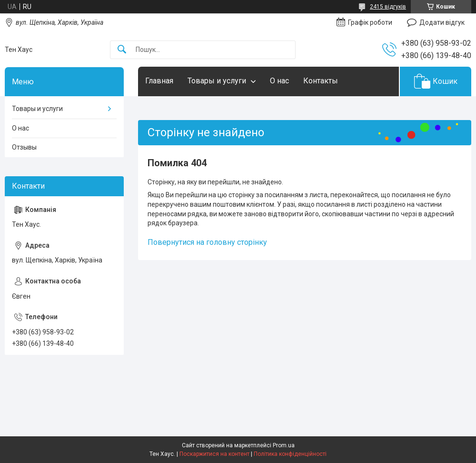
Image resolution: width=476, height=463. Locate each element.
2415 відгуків (388, 7)
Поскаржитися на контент (214, 454)
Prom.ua (284, 445)
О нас (279, 81)
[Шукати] (122, 50)
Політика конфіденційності (290, 454)
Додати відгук (442, 22)
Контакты (321, 81)
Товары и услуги (217, 81)
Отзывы (24, 147)
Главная (159, 81)
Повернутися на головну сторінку (207, 242)
